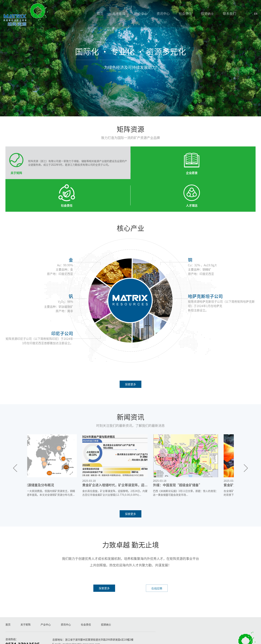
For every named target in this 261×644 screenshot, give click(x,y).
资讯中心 (158, 19)
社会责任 (180, 19)
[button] (15, 447)
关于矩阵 (113, 19)
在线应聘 (153, 568)
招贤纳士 (202, 19)
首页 (95, 19)
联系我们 (224, 19)
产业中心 (136, 19)
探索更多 (130, 363)
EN (250, 19)
